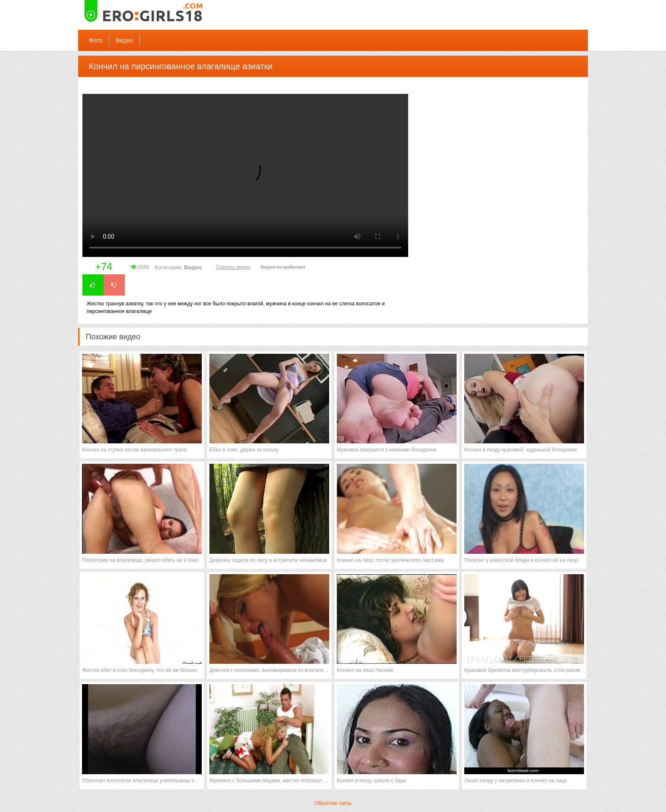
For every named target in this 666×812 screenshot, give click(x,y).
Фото (96, 40)
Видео (124, 40)
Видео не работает (283, 267)
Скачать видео (233, 267)
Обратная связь (333, 803)
